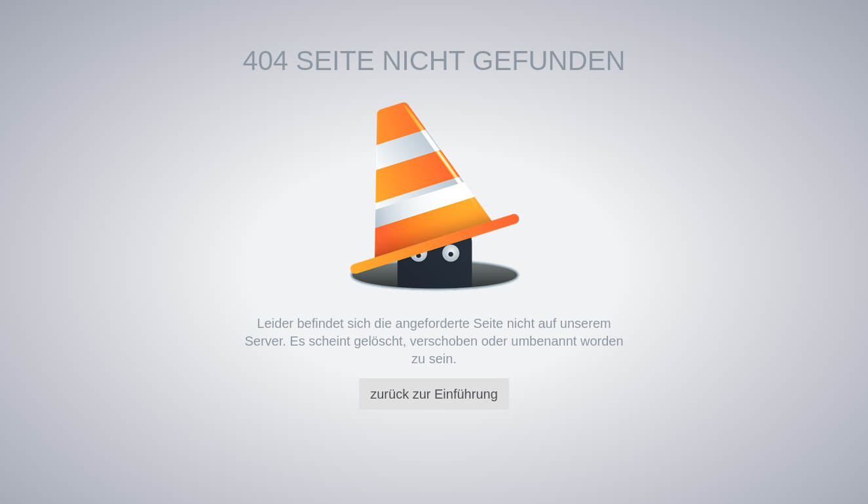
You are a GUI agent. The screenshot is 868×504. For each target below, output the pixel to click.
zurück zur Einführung (434, 394)
